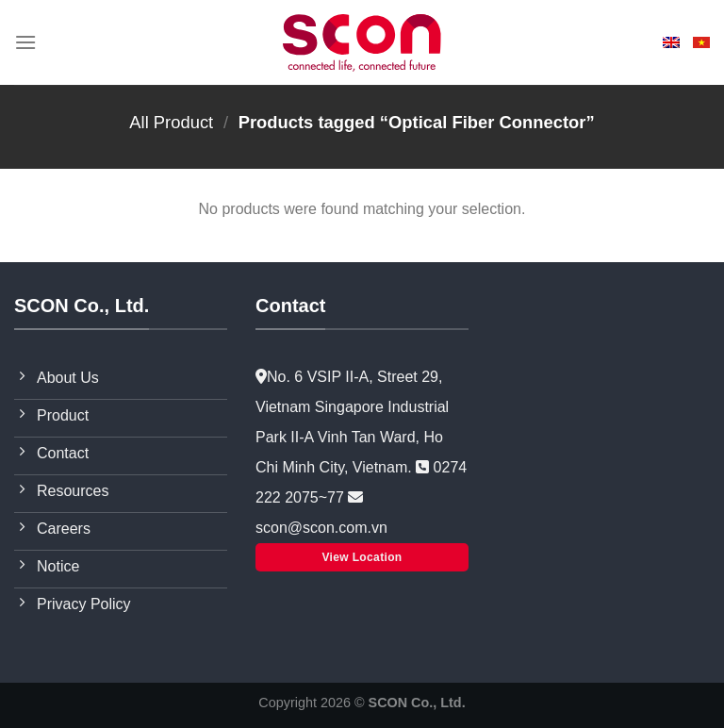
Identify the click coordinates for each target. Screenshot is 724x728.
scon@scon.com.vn (321, 528)
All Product (171, 122)
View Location (362, 557)
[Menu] (25, 42)
